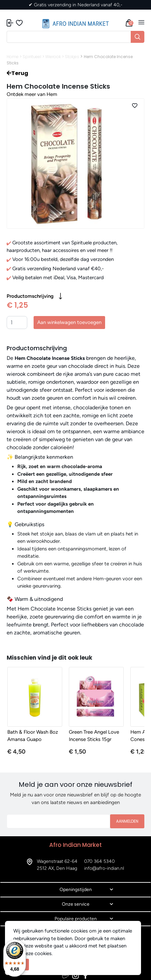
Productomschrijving (34, 296)
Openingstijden (76, 890)
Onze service (76, 904)
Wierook (53, 57)
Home (13, 57)
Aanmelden (127, 821)
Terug (17, 73)
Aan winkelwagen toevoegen (69, 322)
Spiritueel (32, 57)
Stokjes (72, 57)
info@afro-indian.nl (104, 868)
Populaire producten (76, 919)
